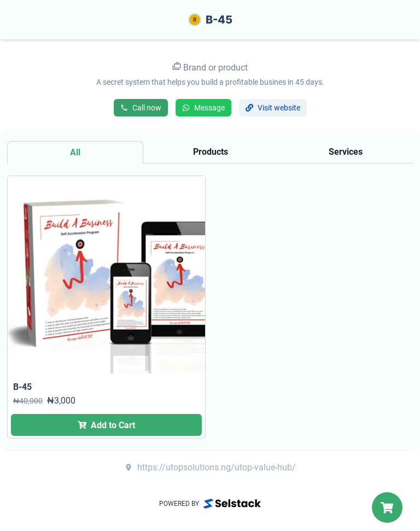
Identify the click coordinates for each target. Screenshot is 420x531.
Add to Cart (106, 425)
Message (203, 108)
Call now (141, 108)
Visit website (273, 108)
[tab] (75, 152)
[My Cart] (387, 507)
